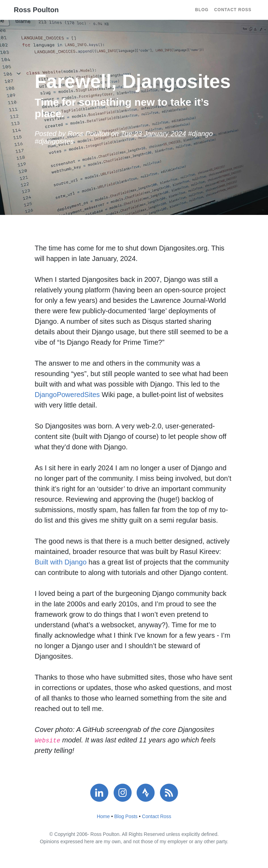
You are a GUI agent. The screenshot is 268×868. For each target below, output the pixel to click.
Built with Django (61, 562)
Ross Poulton (36, 10)
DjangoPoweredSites (67, 395)
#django (200, 134)
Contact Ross (233, 10)
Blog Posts (126, 816)
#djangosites (54, 141)
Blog (202, 10)
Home (103, 816)
